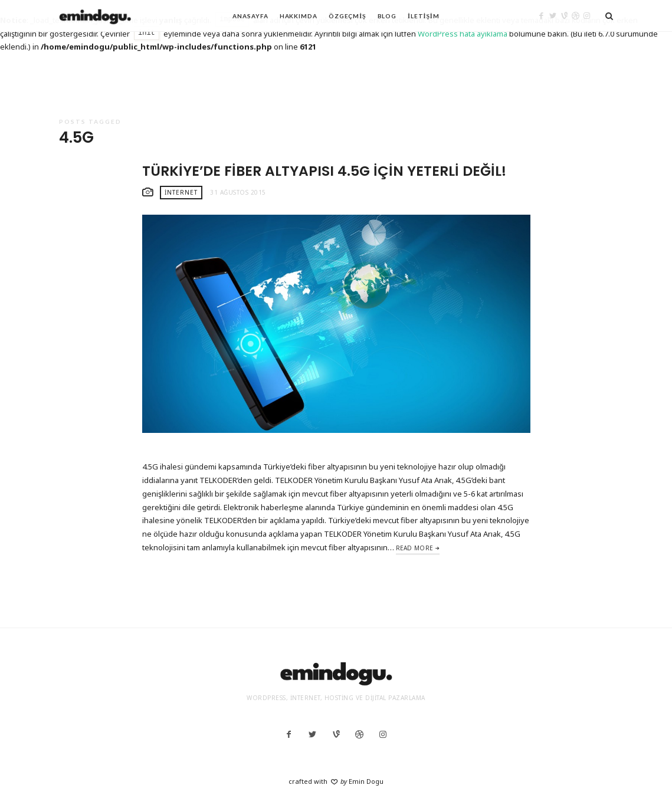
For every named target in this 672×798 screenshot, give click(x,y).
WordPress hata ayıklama (463, 34)
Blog (387, 16)
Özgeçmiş (348, 16)
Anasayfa (250, 16)
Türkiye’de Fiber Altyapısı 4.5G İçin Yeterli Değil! (324, 171)
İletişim (423, 16)
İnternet (181, 192)
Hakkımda (299, 16)
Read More (415, 548)
